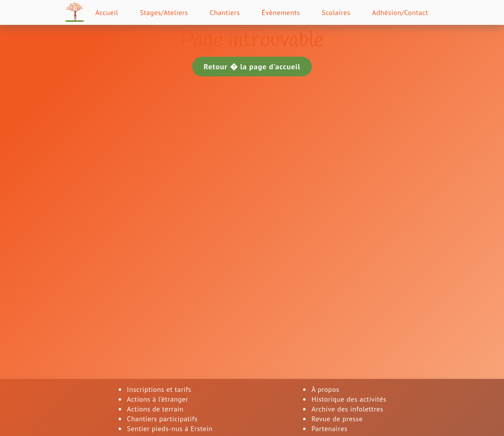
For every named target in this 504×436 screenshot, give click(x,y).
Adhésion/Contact (400, 13)
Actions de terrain (155, 409)
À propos (325, 389)
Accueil (107, 13)
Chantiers (225, 13)
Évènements (281, 13)
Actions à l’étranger (158, 399)
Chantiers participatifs (162, 419)
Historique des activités (349, 399)
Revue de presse (337, 419)
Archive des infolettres (347, 409)
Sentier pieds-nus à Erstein (170, 429)
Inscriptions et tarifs (159, 389)
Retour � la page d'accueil (252, 67)
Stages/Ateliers (164, 13)
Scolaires (336, 13)
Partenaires (330, 429)
